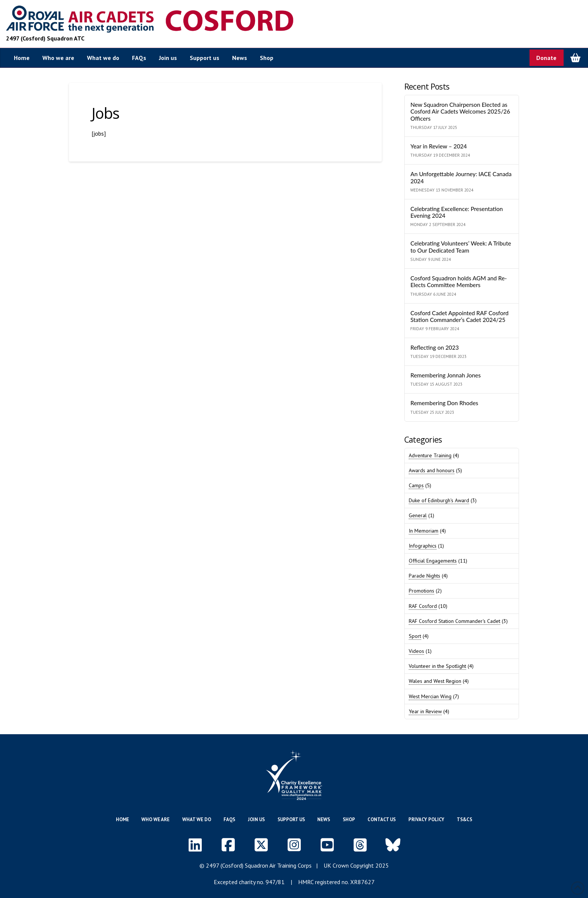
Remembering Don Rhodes (444, 403)
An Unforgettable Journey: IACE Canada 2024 (461, 177)
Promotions (421, 591)
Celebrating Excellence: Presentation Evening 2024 (456, 212)
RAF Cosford (423, 606)
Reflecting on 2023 (434, 347)
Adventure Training (430, 455)
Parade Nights (424, 576)
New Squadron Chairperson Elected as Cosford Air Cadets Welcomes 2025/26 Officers (460, 112)
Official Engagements (433, 561)
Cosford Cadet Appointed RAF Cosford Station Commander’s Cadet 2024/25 (459, 317)
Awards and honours (432, 470)
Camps (416, 485)
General (418, 515)
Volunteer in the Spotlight (437, 666)
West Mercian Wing (430, 696)
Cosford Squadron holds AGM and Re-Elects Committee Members (458, 282)
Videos (416, 651)
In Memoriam (424, 531)
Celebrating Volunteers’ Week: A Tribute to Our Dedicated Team (460, 247)
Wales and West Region (435, 681)
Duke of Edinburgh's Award (439, 500)
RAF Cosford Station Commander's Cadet (454, 621)
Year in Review (425, 711)
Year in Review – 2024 (439, 146)
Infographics (423, 546)
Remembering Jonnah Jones (445, 375)
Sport (415, 636)
